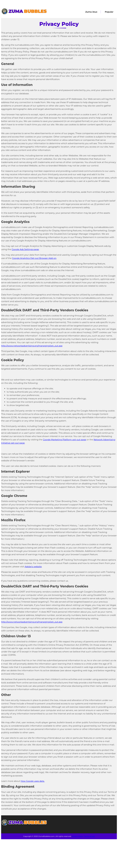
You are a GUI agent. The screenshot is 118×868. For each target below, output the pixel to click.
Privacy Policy (78, 836)
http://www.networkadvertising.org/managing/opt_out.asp (32, 346)
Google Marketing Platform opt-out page (65, 440)
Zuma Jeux (91, 12)
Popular (109, 12)
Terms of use (90, 836)
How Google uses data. (33, 781)
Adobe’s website (33, 567)
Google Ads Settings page (25, 249)
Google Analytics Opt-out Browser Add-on (34, 258)
